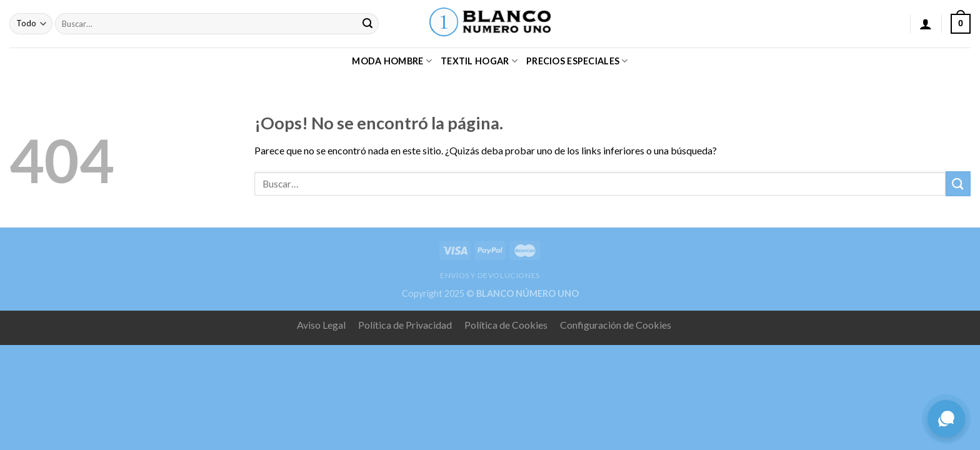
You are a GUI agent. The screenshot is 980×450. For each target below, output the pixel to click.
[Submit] (367, 24)
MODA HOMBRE (392, 61)
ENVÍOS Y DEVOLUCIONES (490, 275)
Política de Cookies (506, 325)
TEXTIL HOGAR (479, 61)
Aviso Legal (321, 325)
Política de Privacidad (405, 325)
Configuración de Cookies (616, 325)
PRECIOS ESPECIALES (577, 61)
